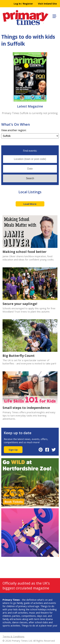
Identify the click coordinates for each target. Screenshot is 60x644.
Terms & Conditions (13, 636)
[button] (54, 16)
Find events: (30, 151)
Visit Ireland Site (47, 4)
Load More (30, 204)
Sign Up (13, 450)
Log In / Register (23, 4)
